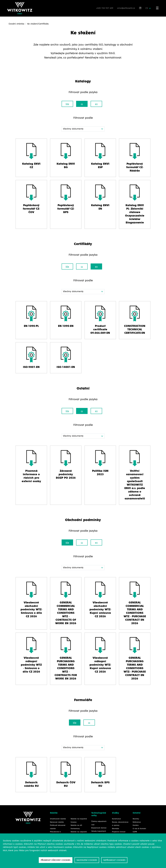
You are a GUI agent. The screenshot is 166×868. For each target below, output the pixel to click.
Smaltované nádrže (58, 819)
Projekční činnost (119, 832)
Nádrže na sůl (76, 825)
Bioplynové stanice (99, 828)
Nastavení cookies (87, 860)
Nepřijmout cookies (114, 860)
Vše (67, 104)
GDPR (135, 832)
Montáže (116, 829)
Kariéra (136, 825)
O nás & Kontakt (139, 829)
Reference (137, 822)
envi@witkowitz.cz (127, 8)
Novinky (136, 819)
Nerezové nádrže (57, 822)
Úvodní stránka (16, 24)
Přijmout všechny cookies (56, 860)
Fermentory (75, 829)
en (96, 104)
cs (82, 104)
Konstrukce (116, 819)
